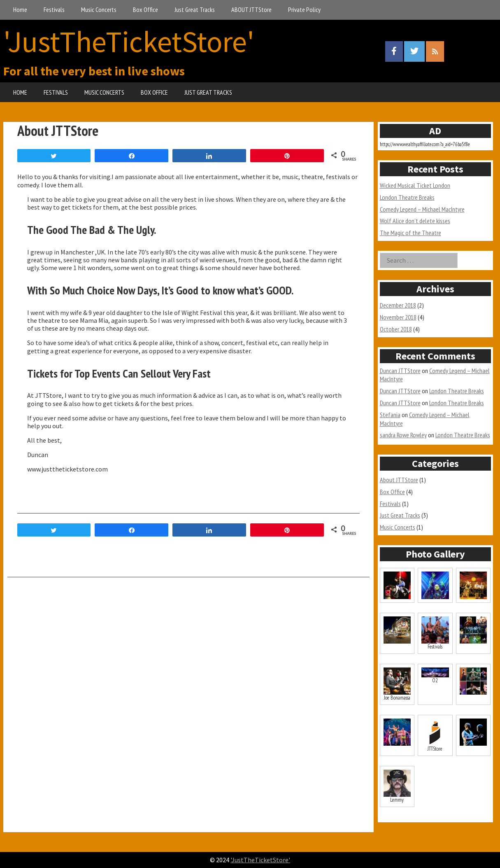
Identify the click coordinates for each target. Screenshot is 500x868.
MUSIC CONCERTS (104, 92)
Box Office (145, 9)
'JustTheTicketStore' (129, 41)
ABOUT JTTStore (251, 9)
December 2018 (398, 305)
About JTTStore (399, 480)
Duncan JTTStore (400, 371)
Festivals (54, 9)
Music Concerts (99, 9)
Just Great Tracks (195, 9)
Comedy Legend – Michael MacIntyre (422, 209)
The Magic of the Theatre (410, 233)
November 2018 (398, 317)
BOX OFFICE (154, 92)
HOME (20, 92)
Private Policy (304, 9)
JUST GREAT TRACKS (208, 92)
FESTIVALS (56, 92)
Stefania (390, 415)
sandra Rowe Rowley (403, 435)
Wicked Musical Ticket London (415, 185)
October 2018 (396, 329)
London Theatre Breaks (407, 197)
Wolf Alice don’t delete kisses (415, 221)
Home (20, 9)
